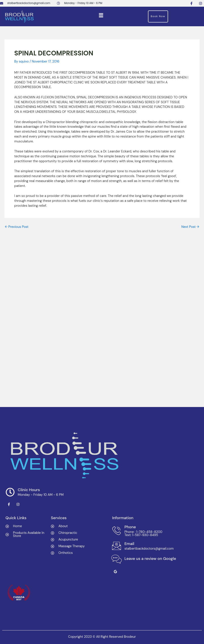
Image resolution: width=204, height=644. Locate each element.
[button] (101, 15)
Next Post (190, 227)
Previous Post (17, 227)
